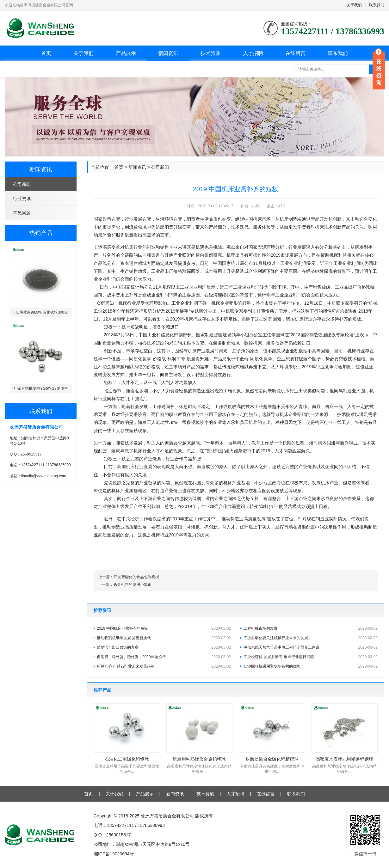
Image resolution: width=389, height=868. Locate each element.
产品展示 (126, 53)
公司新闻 (22, 184)
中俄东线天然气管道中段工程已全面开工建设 (311, 647)
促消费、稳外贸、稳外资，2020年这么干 (164, 657)
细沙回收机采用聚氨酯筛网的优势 (311, 666)
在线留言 (295, 53)
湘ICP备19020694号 (114, 854)
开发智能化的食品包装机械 (136, 577)
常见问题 (22, 213)
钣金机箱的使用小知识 (133, 584)
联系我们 (377, 5)
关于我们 (354, 5)
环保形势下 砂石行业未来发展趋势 (164, 666)
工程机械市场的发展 (311, 628)
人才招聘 (253, 53)
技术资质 (211, 53)
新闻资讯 (168, 53)
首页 (46, 53)
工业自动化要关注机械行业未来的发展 (311, 638)
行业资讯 (22, 199)
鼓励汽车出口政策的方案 (164, 647)
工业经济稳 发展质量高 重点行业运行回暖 (311, 657)
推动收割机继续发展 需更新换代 (164, 638)
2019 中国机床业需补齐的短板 (164, 628)
